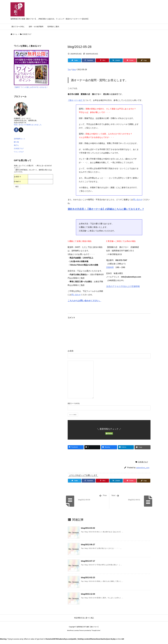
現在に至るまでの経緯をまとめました (28, 125)
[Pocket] (130, 60)
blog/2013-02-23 (88, 578)
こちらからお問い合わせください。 (84, 301)
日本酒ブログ (27, 34)
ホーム (15, 34)
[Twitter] (75, 60)
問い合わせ (138, 200)
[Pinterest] (102, 60)
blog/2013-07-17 (88, 561)
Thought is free (96, 630)
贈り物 (16, 142)
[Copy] (144, 60)
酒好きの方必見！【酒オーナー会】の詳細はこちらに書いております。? (106, 209)
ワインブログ (19, 152)
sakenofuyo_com (143, 468)
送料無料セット (20, 139)
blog (74, 70)
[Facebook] (88, 60)
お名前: (71, 351)
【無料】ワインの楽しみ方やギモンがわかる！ (31, 87)
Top (69, 70)
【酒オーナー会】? (76, 100)
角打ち (16, 145)
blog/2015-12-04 (88, 594)
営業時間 (110, 267)
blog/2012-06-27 (88, 545)
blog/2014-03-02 (88, 528)
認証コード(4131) (74, 403)
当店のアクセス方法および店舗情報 (123, 286)
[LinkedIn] (116, 60)
